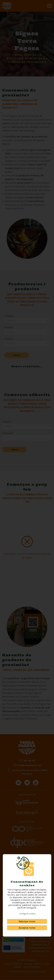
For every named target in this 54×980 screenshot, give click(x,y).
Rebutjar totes (27, 921)
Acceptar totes (27, 928)
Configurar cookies (27, 914)
